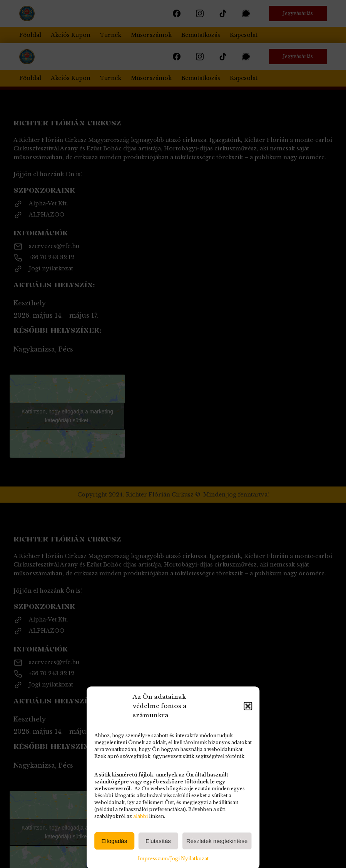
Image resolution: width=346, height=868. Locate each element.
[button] (248, 791)
